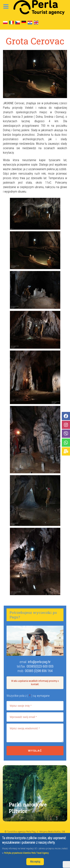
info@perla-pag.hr (39, 662)
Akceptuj (35, 862)
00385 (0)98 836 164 (39, 671)
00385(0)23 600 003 (40, 666)
